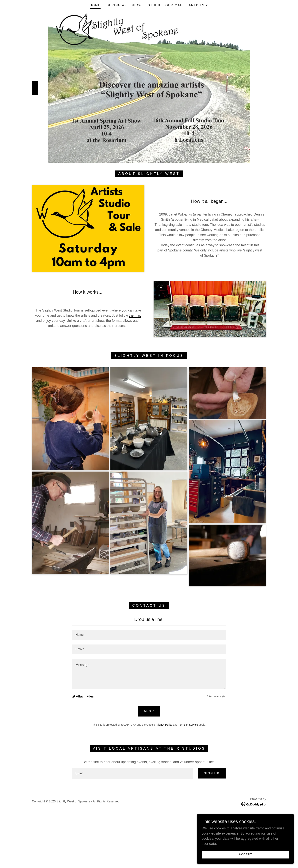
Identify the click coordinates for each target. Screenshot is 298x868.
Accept (255, 854)
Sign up (212, 773)
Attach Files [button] (85, 696)
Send (149, 711)
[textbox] (149, 635)
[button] (199, 5)
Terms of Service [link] (188, 725)
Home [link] (95, 5)
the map (135, 315)
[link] (254, 804)
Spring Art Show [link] (124, 5)
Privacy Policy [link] (164, 725)
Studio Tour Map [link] (165, 5)
